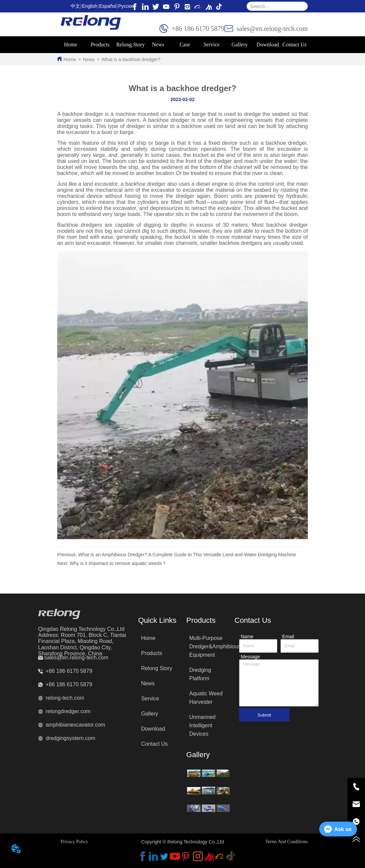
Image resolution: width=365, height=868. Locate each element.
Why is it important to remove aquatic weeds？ (118, 563)
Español (108, 6)
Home (70, 59)
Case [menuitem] (185, 45)
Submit (264, 715)
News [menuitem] (158, 45)
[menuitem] (100, 45)
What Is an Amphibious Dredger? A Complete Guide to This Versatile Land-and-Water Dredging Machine (187, 555)
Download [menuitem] (268, 45)
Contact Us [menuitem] (294, 45)
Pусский (127, 6)
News (89, 59)
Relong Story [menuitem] (130, 45)
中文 (75, 6)
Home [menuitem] (70, 45)
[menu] (182, 45)
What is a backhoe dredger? (131, 59)
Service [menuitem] (212, 45)
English (90, 6)
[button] (100, 45)
